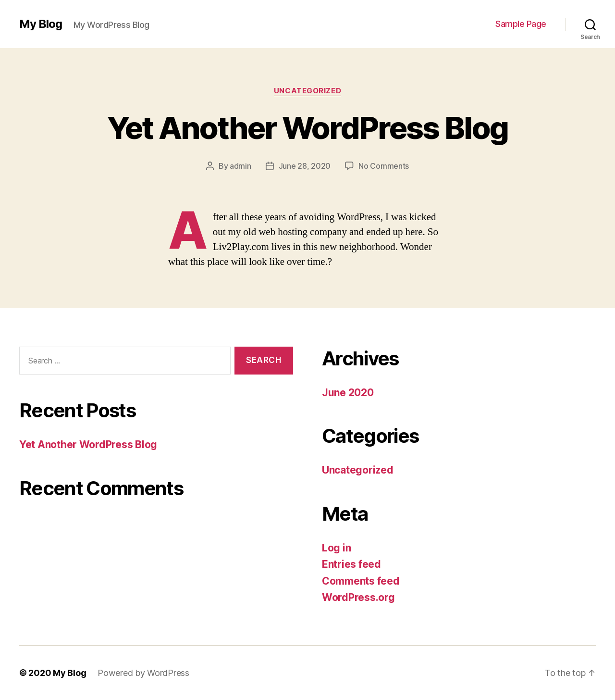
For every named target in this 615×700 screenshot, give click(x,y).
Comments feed (361, 581)
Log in (336, 548)
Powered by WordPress (143, 673)
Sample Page (521, 24)
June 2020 (348, 393)
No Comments (384, 166)
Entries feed (351, 564)
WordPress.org (358, 597)
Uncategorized (307, 91)
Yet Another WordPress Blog (308, 128)
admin (240, 166)
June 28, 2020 (305, 166)
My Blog (41, 24)
